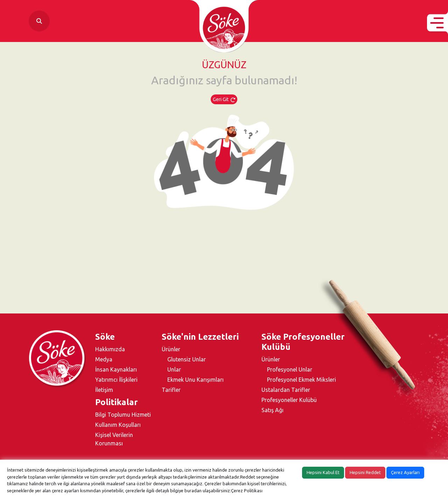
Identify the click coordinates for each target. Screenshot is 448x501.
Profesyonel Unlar (290, 369)
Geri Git (224, 99)
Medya (104, 359)
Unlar (174, 369)
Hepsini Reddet (365, 472)
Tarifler (171, 390)
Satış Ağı (272, 410)
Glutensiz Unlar (187, 359)
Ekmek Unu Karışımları (195, 380)
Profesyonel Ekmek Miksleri (302, 380)
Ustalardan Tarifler (286, 390)
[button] (437, 23)
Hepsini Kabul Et (323, 472)
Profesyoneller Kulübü (289, 400)
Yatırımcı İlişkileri (116, 380)
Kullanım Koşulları (118, 425)
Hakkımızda (110, 349)
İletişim (104, 390)
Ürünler (171, 349)
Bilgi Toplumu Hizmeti (123, 415)
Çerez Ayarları (405, 472)
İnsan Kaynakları (116, 369)
